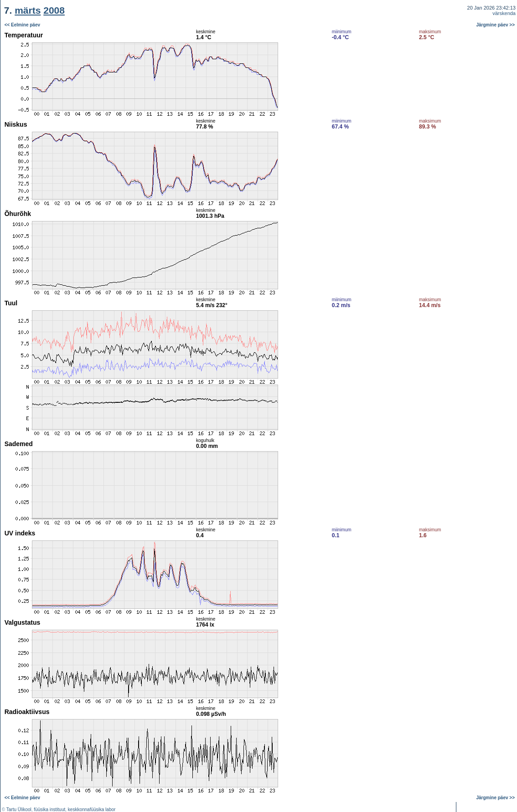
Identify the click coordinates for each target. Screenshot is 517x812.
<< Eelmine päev (22, 25)
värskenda (504, 13)
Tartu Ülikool (19, 809)
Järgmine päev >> (496, 25)
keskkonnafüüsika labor (92, 809)
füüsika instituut (49, 809)
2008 (54, 10)
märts (28, 10)
